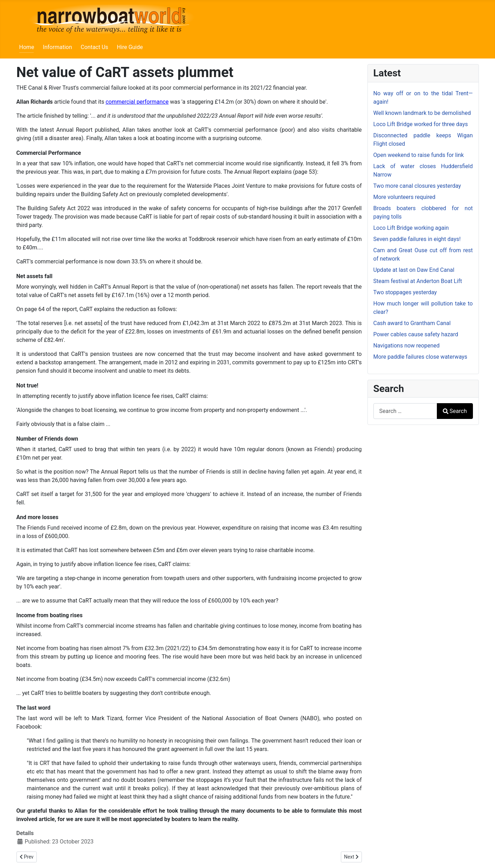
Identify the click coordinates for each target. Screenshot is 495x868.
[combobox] (405, 411)
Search (455, 411)
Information (57, 47)
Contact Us (94, 47)
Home (27, 47)
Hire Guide (130, 47)
